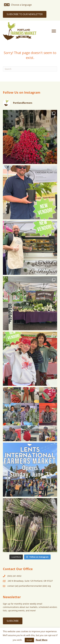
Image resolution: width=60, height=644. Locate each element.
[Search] (30, 69)
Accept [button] (29, 640)
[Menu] (54, 31)
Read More (42, 640)
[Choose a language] (18, 5)
